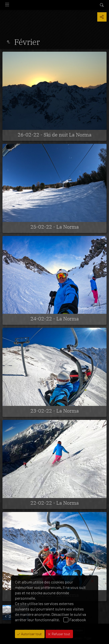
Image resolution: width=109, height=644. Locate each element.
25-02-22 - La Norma (55, 227)
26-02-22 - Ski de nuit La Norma (55, 135)
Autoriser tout (31, 634)
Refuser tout (61, 634)
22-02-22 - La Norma (55, 503)
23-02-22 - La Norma (55, 411)
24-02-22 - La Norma (55, 319)
